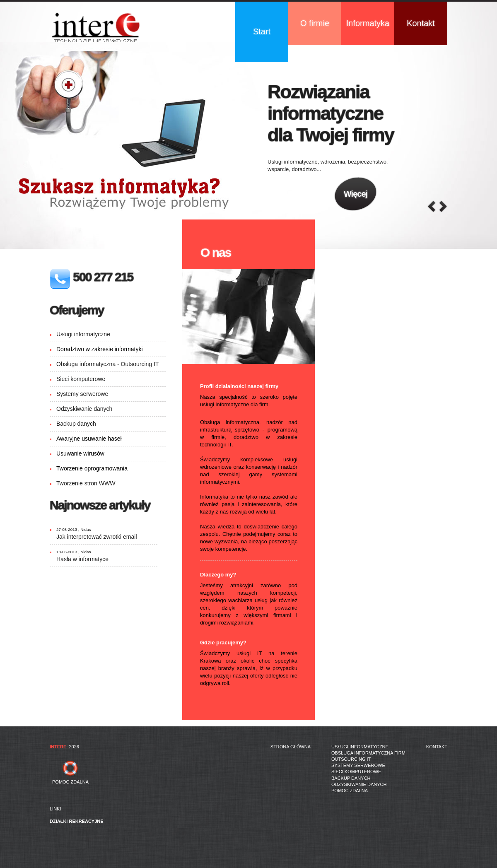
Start (262, 31)
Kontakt (421, 23)
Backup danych (76, 424)
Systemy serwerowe (82, 394)
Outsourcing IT (351, 759)
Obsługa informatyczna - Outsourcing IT (107, 364)
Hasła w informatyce (82, 559)
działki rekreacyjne (77, 821)
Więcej (356, 194)
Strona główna (291, 747)
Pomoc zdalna (350, 791)
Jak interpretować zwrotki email (97, 537)
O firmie (315, 23)
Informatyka (368, 23)
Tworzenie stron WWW (86, 483)
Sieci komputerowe (81, 379)
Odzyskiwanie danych (84, 409)
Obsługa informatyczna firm (368, 753)
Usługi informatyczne (83, 334)
